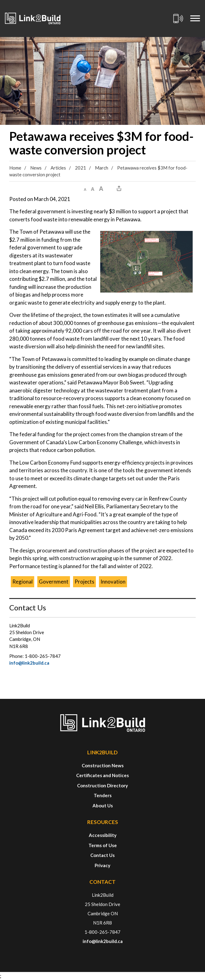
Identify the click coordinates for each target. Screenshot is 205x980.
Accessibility (103, 835)
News (36, 168)
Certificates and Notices (102, 775)
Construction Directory (102, 785)
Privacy (102, 865)
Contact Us (102, 855)
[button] (85, 188)
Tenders (103, 795)
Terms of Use (103, 845)
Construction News (103, 765)
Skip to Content (0, 0)
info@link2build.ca (29, 663)
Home (15, 168)
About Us (103, 806)
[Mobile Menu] (195, 18)
